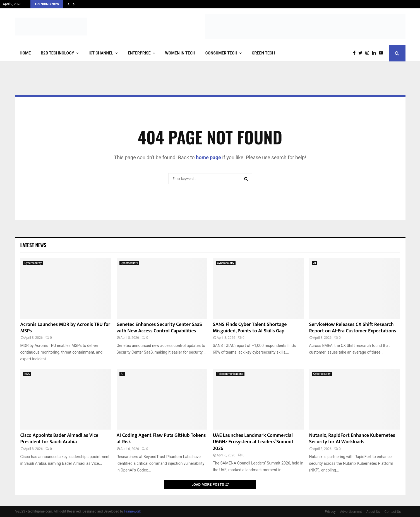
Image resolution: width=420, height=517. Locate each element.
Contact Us (393, 512)
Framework (133, 511)
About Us (373, 512)
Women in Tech (180, 53)
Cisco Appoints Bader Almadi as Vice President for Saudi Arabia (59, 439)
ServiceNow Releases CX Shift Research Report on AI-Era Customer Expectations (353, 328)
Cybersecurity (33, 263)
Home (25, 53)
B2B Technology (57, 53)
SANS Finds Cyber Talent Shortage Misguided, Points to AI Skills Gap (250, 328)
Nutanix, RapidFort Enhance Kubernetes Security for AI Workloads (352, 439)
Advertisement (351, 512)
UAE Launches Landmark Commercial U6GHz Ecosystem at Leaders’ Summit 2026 (253, 442)
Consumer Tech (221, 53)
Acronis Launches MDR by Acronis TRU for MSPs (65, 328)
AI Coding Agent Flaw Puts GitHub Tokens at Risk (161, 439)
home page (208, 157)
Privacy (330, 512)
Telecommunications (230, 374)
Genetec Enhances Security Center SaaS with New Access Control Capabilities (159, 328)
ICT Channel (101, 53)
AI (315, 263)
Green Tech (263, 53)
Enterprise (139, 53)
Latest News (33, 245)
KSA (27, 374)
